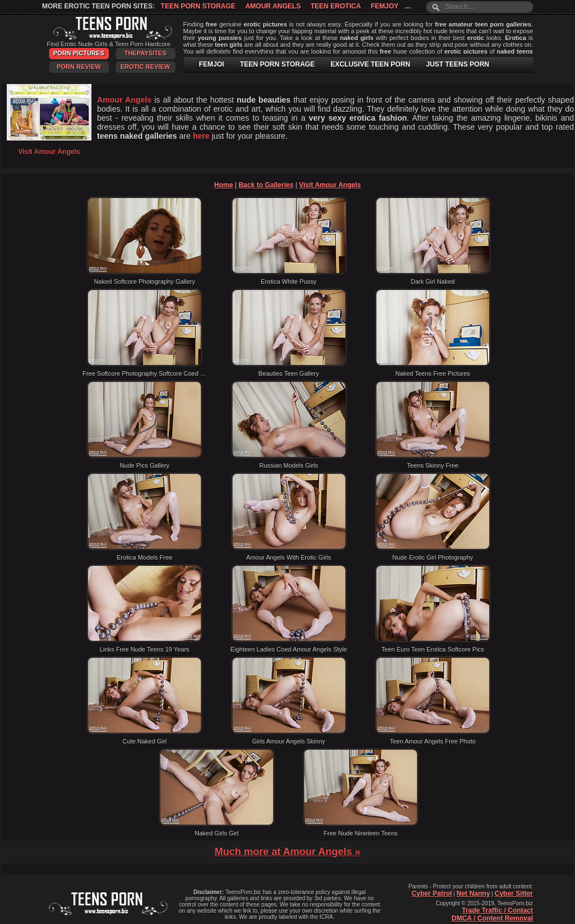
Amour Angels (273, 6)
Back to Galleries (266, 185)
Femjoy (385, 6)
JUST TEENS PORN (458, 64)
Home (224, 185)
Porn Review (78, 67)
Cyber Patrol (431, 894)
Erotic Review (145, 67)
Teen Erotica (335, 6)
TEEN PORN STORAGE (277, 64)
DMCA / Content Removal (492, 918)
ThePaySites (145, 53)
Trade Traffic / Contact (497, 910)
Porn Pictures (78, 53)
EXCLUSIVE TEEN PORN (370, 64)
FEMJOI (212, 64)
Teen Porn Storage (198, 6)
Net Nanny (473, 894)
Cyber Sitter (513, 894)
